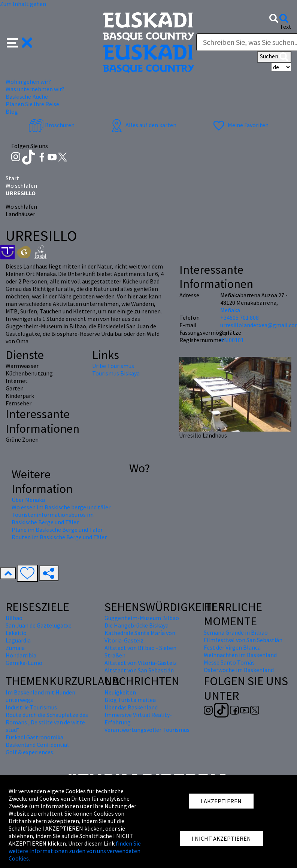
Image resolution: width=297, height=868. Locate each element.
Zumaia (15, 648)
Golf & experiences (29, 752)
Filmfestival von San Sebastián (243, 640)
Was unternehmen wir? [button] (35, 89)
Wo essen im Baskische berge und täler (61, 507)
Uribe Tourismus (113, 366)
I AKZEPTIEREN (221, 801)
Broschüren (51, 125)
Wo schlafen (21, 185)
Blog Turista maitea (130, 700)
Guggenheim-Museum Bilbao (142, 618)
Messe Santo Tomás (229, 662)
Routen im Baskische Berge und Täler (59, 537)
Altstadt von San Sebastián (139, 670)
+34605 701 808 (240, 318)
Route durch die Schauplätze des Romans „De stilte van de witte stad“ (47, 722)
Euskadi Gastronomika (34, 737)
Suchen (274, 57)
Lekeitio (16, 633)
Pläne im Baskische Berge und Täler (57, 530)
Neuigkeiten (120, 692)
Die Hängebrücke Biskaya (137, 625)
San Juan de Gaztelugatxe (39, 625)
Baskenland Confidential (37, 745)
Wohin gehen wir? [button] (28, 82)
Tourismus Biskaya (116, 373)
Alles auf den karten (143, 125)
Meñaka (230, 310)
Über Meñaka (28, 500)
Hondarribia (21, 655)
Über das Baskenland (131, 707)
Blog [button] (12, 111)
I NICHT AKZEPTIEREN (221, 838)
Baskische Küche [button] (27, 96)
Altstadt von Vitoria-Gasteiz (141, 663)
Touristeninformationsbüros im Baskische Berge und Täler (53, 518)
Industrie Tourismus (31, 707)
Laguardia (18, 640)
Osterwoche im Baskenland (239, 670)
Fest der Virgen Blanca (232, 647)
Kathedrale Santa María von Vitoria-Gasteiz (140, 637)
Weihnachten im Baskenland (240, 655)
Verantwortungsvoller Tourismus (147, 730)
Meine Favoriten (240, 125)
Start (12, 178)
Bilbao (14, 618)
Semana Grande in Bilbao (236, 632)
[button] (20, 42)
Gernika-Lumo (24, 663)
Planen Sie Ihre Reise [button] (32, 104)
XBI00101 (232, 340)
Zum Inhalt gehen (23, 4)
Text (286, 27)
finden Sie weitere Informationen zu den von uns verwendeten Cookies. (75, 851)
